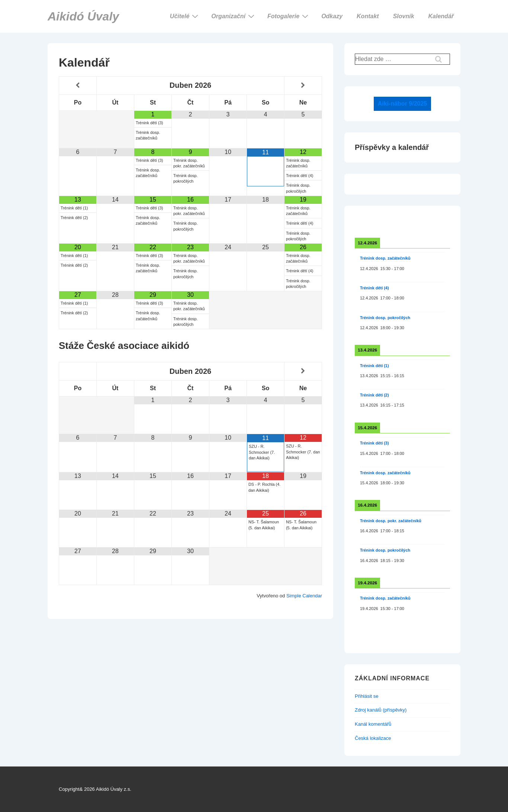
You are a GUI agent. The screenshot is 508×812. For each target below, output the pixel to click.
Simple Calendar (304, 596)
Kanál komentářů (373, 724)
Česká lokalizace (373, 738)
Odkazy (332, 16)
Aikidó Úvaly (83, 16)
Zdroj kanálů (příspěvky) (381, 710)
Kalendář (441, 16)
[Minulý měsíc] (78, 85)
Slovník (404, 16)
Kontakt (368, 16)
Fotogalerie (289, 16)
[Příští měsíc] (303, 85)
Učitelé (185, 16)
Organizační (234, 16)
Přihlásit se (367, 696)
